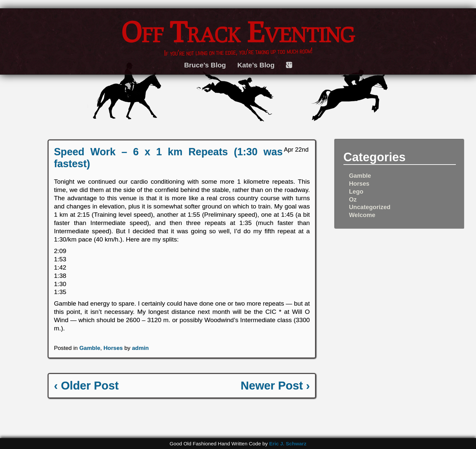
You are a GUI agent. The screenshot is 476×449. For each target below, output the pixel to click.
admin (140, 348)
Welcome (362, 215)
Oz (353, 199)
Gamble (90, 348)
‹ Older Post (86, 386)
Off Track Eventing (238, 32)
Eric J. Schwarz (288, 444)
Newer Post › (275, 386)
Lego (356, 191)
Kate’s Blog (256, 65)
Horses (113, 348)
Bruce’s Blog (205, 65)
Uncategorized (370, 207)
